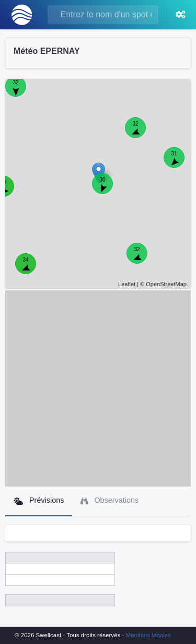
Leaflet (127, 284)
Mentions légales (148, 635)
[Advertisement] (98, 388)
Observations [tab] (109, 500)
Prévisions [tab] (39, 500)
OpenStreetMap (166, 284)
